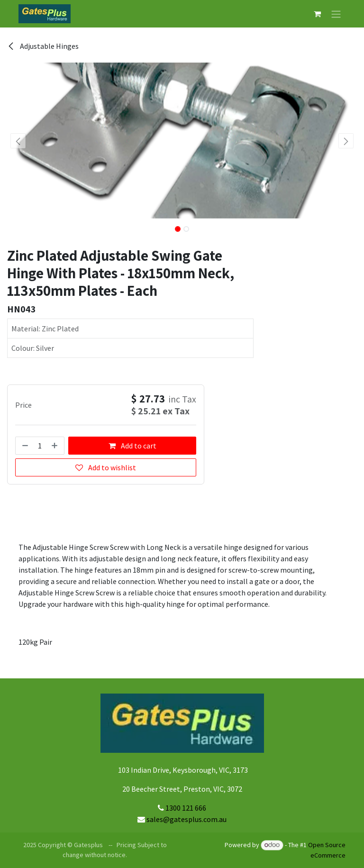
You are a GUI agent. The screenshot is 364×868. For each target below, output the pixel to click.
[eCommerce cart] (317, 14)
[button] (18, 141)
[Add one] (55, 446)
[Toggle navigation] (336, 14)
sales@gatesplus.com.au (187, 819)
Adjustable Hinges (43, 46)
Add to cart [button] (132, 446)
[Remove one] (24, 446)
